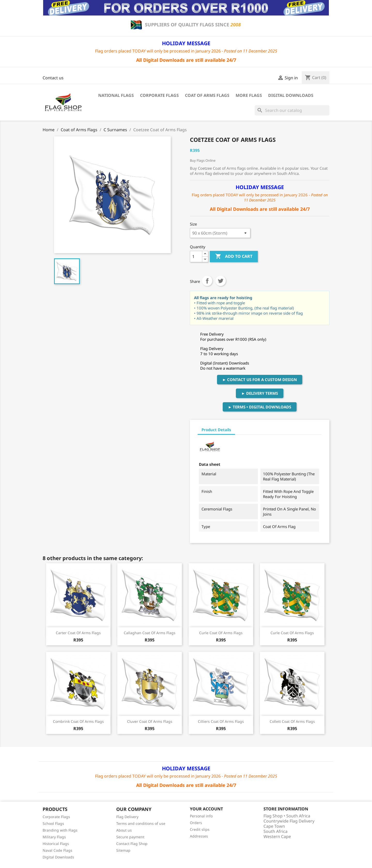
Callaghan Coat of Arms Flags (150, 633)
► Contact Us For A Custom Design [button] (260, 379)
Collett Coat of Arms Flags (292, 721)
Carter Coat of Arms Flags (78, 633)
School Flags (53, 823)
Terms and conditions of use (141, 823)
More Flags (249, 95)
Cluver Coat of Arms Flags (150, 721)
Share (207, 281)
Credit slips (200, 829)
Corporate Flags (159, 95)
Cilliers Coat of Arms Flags (221, 721)
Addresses (199, 836)
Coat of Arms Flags (207, 95)
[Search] (292, 110)
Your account (206, 809)
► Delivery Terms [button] (260, 393)
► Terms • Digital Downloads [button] (260, 407)
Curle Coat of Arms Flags (221, 633)
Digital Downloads (291, 95)
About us (124, 830)
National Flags (116, 95)
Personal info (201, 816)
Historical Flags (56, 844)
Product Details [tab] (216, 430)
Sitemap (123, 850)
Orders (196, 823)
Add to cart (234, 257)
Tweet (221, 281)
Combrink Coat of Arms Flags (78, 721)
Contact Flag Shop (132, 844)
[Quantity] (196, 257)
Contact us (53, 78)
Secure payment (130, 837)
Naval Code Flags (57, 850)
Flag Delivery (127, 817)
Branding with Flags (60, 830)
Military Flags (54, 837)
